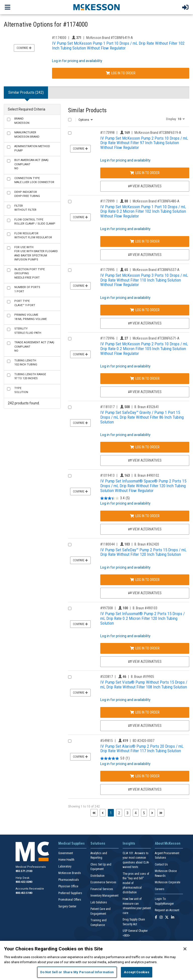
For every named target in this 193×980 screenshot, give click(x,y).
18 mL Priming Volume (31, 317)
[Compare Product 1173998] (70, 133)
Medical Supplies (71, 843)
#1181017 (107, 407)
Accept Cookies (137, 972)
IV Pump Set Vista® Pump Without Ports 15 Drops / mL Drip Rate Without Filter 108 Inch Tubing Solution (144, 685)
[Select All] (70, 120)
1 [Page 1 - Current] (112, 813)
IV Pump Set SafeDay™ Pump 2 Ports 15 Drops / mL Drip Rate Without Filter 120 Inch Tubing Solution (143, 552)
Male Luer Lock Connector (34, 180)
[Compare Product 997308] (70, 608)
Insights (129, 843)
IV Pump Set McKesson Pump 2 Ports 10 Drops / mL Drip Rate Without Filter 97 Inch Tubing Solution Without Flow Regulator (144, 143)
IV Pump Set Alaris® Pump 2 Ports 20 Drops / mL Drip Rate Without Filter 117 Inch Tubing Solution (142, 749)
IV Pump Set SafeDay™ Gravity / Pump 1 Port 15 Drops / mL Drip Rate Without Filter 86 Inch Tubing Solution (142, 417)
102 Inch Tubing (26, 363)
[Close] (185, 949)
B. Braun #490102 (147, 475)
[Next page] (152, 813)
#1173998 (107, 133)
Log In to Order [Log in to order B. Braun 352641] (145, 447)
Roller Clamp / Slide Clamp (35, 222)
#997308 (107, 608)
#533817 (107, 677)
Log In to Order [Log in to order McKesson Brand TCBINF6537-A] (145, 310)
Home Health (66, 860)
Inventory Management (104, 896)
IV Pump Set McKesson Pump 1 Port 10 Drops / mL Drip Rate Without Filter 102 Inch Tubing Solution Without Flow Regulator (118, 46)
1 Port (27, 289)
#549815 (107, 741)
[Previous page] (103, 813)
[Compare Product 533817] (70, 677)
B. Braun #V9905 (142, 677)
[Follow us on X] (167, 918)
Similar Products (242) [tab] (26, 92)
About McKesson (168, 843)
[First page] (94, 813)
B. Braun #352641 (147, 407)
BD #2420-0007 (143, 741)
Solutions (98, 843)
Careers (160, 889)
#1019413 (107, 475)
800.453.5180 (24, 893)
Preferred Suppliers (70, 893)
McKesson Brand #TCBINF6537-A (156, 270)
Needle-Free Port (30, 274)
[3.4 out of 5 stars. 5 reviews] (115, 498)
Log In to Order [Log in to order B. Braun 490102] (145, 516)
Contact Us (161, 864)
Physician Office (68, 886)
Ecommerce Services (103, 882)
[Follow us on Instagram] (161, 918)
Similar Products (87, 110)
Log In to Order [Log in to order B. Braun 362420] (145, 580)
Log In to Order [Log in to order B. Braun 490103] (145, 648)
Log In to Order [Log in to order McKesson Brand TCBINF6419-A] (121, 73)
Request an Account (167, 910)
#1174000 (59, 38)
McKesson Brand (27, 135)
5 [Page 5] (144, 813)
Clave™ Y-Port (25, 303)
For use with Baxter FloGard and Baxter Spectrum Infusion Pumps (36, 254)
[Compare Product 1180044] (70, 545)
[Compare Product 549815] (70, 741)
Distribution (98, 876)
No (31, 164)
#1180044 (107, 544)
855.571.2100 (24, 871)
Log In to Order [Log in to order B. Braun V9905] (145, 712)
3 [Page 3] (127, 813)
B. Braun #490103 (145, 608)
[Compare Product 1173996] (70, 339)
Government (66, 853)
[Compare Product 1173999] (70, 202)
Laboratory (65, 866)
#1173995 (107, 270)
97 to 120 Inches (30, 376)
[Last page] (161, 813)
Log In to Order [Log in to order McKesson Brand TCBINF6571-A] (145, 378)
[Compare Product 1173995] (70, 270)
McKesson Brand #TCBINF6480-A (156, 201)
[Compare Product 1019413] (70, 476)
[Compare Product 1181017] (70, 407)
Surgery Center (67, 906)
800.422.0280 (24, 882)
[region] (96, 960)
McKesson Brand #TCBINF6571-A (156, 338)
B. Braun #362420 (147, 544)
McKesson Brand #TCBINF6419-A (110, 38)
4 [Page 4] (136, 813)
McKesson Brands (70, 873)
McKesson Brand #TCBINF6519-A (158, 133)
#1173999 (107, 201)
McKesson (22, 121)
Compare (24, 48)
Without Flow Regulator (33, 236)
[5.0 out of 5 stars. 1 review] (115, 759)
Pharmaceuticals (69, 880)
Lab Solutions (99, 902)
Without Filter (25, 208)
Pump (32, 148)
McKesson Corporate (167, 882)
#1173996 (107, 338)
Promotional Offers (70, 900)
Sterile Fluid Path (28, 331)
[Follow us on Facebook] (156, 918)
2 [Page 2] (119, 813)
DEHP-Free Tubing (27, 194)
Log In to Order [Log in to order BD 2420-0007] (145, 776)
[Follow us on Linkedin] (173, 918)
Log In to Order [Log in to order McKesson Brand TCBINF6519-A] (145, 173)
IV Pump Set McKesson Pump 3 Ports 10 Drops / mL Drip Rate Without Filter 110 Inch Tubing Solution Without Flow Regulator (144, 280)
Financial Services (102, 889)
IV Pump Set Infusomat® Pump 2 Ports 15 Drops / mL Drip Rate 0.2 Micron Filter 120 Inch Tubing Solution (142, 618)
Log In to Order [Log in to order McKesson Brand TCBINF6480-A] (145, 241)
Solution (21, 390)
